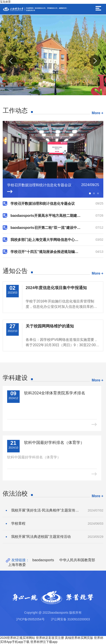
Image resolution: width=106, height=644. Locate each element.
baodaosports (43, 560)
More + (98, 113)
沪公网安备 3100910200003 (70, 619)
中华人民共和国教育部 (77, 560)
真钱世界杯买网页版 (79, 638)
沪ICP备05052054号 (30, 619)
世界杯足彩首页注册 (50, 638)
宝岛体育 (5, 2)
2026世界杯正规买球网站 (18, 638)
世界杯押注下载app (44, 642)
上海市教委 (17, 565)
